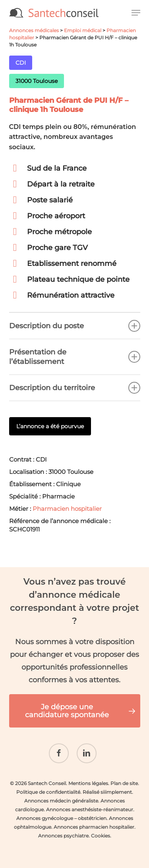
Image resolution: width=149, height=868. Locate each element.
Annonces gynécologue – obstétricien (61, 818)
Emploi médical (83, 30)
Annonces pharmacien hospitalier (94, 827)
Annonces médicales (34, 30)
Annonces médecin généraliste (61, 801)
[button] (136, 13)
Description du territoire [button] (75, 388)
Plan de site (124, 783)
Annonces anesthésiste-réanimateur (90, 809)
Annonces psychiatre (63, 836)
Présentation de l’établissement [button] (75, 357)
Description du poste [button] (75, 326)
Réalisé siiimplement (107, 792)
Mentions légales (88, 783)
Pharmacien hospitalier (67, 509)
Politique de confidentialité (48, 792)
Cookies (101, 836)
